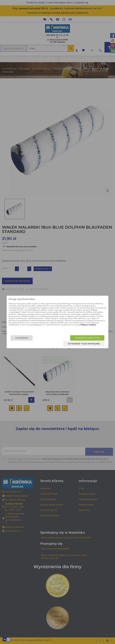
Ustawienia (27, 338)
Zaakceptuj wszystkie (82, 338)
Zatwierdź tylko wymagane (79, 344)
